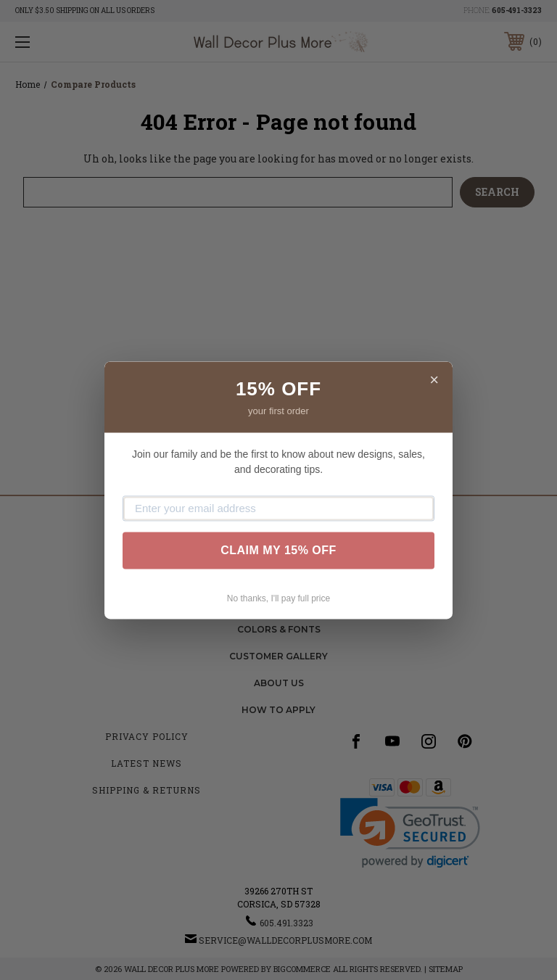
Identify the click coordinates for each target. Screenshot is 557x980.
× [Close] (434, 380)
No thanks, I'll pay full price (278, 598)
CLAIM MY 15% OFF (278, 550)
